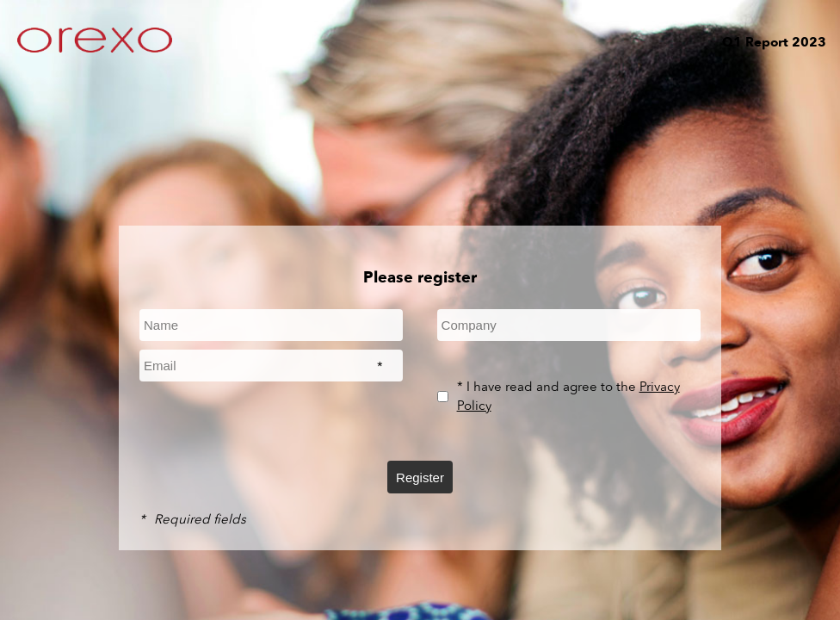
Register (420, 477)
